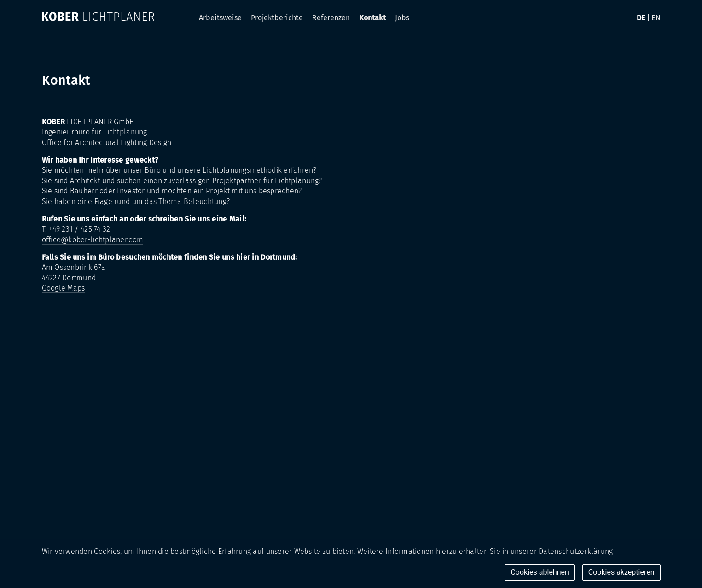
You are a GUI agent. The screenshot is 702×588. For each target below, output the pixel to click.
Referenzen (331, 18)
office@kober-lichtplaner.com (93, 240)
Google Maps (64, 288)
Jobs (402, 18)
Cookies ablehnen (540, 572)
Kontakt (372, 18)
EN (656, 18)
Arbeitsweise (220, 18)
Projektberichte (277, 18)
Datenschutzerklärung (576, 551)
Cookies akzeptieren (621, 572)
